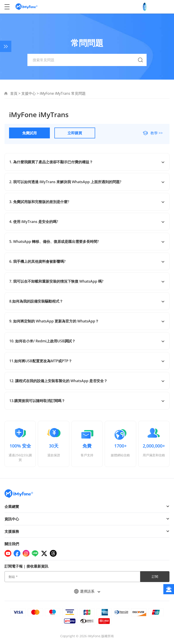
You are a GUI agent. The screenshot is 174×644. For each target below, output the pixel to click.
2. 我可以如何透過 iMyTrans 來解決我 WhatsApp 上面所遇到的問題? (87, 182)
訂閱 (155, 577)
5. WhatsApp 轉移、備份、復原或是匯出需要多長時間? (87, 241)
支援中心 (29, 93)
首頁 (14, 93)
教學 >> (156, 133)
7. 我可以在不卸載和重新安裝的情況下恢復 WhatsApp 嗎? (87, 281)
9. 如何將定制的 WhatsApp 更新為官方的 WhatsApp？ (87, 321)
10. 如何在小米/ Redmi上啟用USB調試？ (87, 341)
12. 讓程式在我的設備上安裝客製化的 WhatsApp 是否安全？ (87, 381)
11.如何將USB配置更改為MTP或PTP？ (87, 361)
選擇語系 (87, 591)
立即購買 (75, 133)
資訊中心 (12, 519)
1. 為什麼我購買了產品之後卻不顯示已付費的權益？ (87, 162)
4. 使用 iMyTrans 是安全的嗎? (87, 222)
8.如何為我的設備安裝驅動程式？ (87, 301)
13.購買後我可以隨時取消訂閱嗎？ (87, 401)
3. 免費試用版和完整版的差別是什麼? (87, 202)
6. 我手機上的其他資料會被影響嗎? (87, 261)
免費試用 (29, 133)
